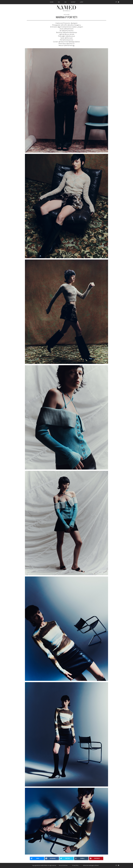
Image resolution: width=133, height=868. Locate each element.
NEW (65, 2)
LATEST (81, 2)
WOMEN (52, 2)
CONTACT (73, 2)
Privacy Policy (75, 865)
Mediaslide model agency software (91, 865)
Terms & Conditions (63, 865)
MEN (59, 2)
